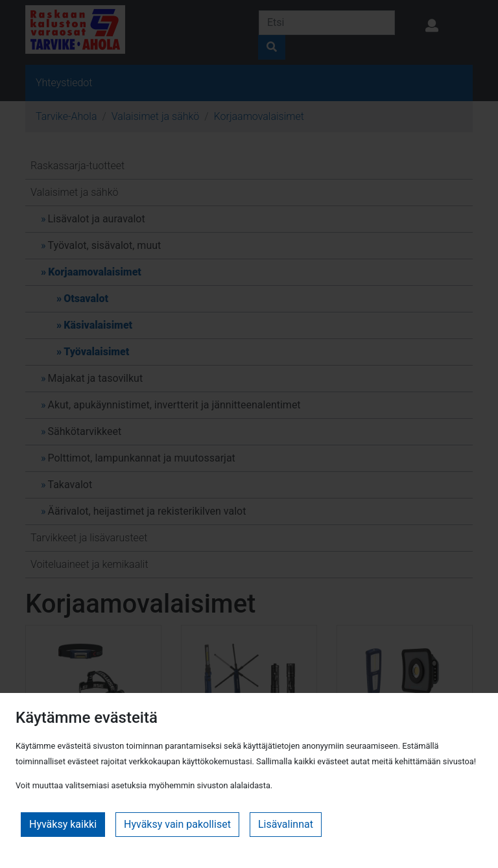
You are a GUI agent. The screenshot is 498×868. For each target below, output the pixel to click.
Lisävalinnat (286, 824)
